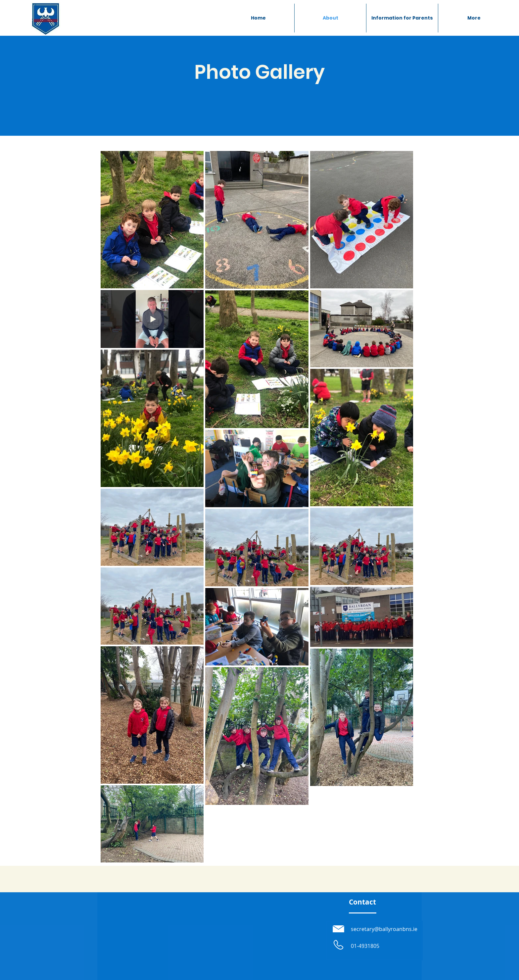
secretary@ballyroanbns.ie (384, 929)
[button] (402, 18)
